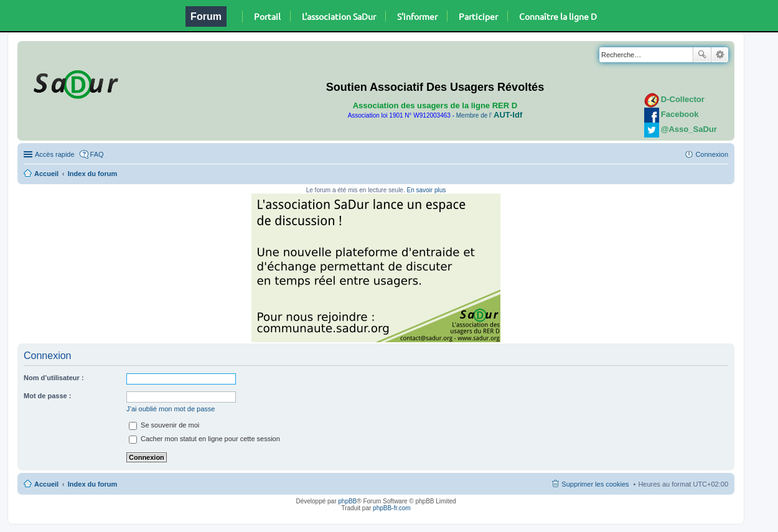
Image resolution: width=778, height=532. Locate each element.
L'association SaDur (339, 16)
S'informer (417, 16)
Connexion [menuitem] (712, 154)
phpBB (347, 501)
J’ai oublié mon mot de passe (171, 409)
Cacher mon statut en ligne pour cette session (204, 439)
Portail (267, 16)
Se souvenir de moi (164, 425)
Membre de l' (489, 115)
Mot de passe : (47, 396)
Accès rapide (55, 154)
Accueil (46, 174)
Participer (478, 16)
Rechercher (702, 55)
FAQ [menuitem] (97, 154)
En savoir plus (426, 190)
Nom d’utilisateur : (54, 378)
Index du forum (92, 174)
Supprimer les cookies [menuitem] (595, 484)
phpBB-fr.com (392, 508)
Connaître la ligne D (558, 16)
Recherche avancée (720, 55)
